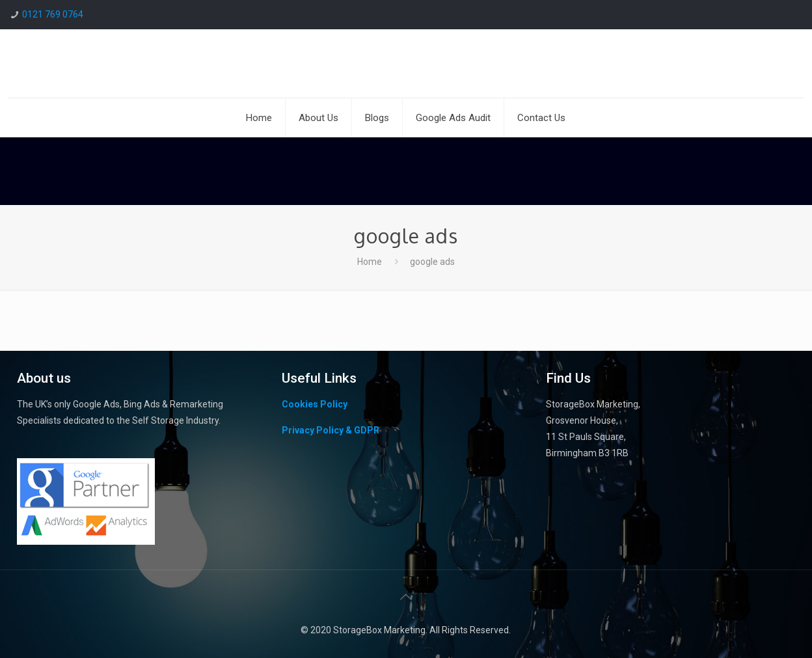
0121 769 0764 (53, 14)
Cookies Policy (315, 404)
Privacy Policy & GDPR (331, 430)
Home (370, 262)
